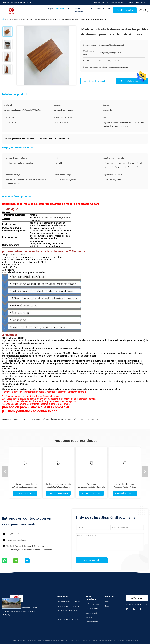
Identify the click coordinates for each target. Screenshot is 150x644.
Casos (107, 602)
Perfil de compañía (92, 604)
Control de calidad (92, 613)
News (107, 606)
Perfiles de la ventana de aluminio (32, 20)
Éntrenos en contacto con (98, 81)
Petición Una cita (125, 10)
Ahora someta (92, 560)
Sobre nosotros (79, 10)
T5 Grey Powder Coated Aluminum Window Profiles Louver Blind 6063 (125, 487)
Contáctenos (95, 9)
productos (15, 20)
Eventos (107, 9)
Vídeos (70, 9)
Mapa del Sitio (91, 617)
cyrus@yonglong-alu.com (17, 540)
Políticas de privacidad (19, 641)
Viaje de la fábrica (92, 609)
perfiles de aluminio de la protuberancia (82, 419)
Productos (60, 9)
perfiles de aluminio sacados (52, 419)
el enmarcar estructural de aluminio (25, 419)
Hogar (50, 9)
